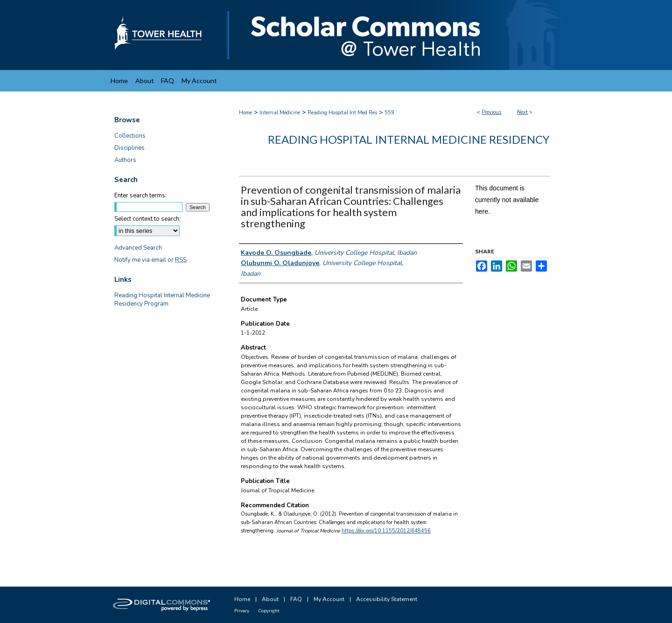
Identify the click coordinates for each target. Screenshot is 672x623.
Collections (130, 136)
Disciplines (129, 148)
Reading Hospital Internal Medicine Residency (409, 139)
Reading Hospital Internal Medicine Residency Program (162, 300)
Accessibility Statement (387, 599)
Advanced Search (138, 248)
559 (389, 113)
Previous (491, 112)
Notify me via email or (150, 260)
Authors (125, 160)
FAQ (296, 599)
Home (245, 113)
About (270, 599)
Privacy (242, 611)
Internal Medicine (280, 113)
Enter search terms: (140, 196)
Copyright (269, 611)
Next (522, 112)
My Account (329, 599)
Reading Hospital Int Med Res (342, 113)
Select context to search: (147, 219)
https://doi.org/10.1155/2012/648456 (386, 531)
